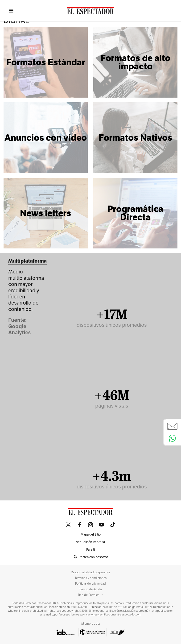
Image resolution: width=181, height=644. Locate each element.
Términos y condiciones (91, 578)
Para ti (90, 550)
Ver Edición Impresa (90, 542)
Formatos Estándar (46, 62)
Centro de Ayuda (91, 589)
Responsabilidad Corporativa (91, 572)
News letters (46, 213)
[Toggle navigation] (8, 11)
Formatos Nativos (136, 138)
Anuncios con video (46, 138)
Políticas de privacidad (90, 584)
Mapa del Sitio (91, 535)
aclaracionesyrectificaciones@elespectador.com (111, 615)
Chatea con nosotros (91, 557)
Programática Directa (135, 213)
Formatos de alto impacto (136, 62)
